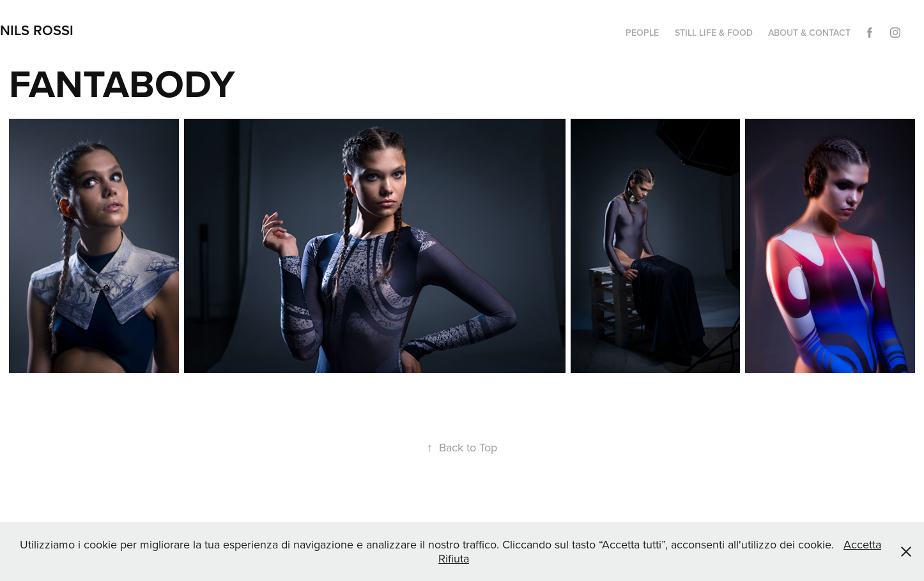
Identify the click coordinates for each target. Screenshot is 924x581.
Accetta (862, 544)
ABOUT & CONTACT (809, 33)
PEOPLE (642, 33)
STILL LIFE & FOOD (714, 33)
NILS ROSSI (37, 30)
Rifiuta (454, 558)
